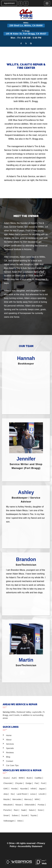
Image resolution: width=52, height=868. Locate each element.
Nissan (19, 805)
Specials (10, 748)
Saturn (32, 810)
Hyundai (24, 789)
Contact (10, 761)
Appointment (9, 3)
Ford (43, 783)
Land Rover (22, 794)
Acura (6, 778)
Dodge (29, 783)
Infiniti (33, 789)
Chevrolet (8, 783)
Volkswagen (9, 821)
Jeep (6, 794)
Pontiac (41, 805)
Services (10, 744)
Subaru (15, 815)
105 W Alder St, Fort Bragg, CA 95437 (26, 34)
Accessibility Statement (30, 846)
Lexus (33, 794)
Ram (16, 810)
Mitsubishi (8, 805)
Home (9, 735)
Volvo (20, 821)
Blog (8, 757)
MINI (37, 799)
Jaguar (42, 789)
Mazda (7, 799)
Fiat (37, 783)
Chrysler (19, 783)
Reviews (10, 752)
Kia (13, 794)
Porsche (7, 810)
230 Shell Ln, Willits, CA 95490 (26, 26)
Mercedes (17, 799)
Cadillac (38, 778)
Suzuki (25, 815)
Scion (41, 810)
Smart (6, 815)
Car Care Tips (12, 765)
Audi (14, 778)
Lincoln (42, 794)
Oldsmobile (30, 805)
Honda (14, 789)
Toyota (34, 815)
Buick (30, 778)
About (9, 740)
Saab (24, 810)
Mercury (28, 799)
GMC (6, 789)
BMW (22, 778)
